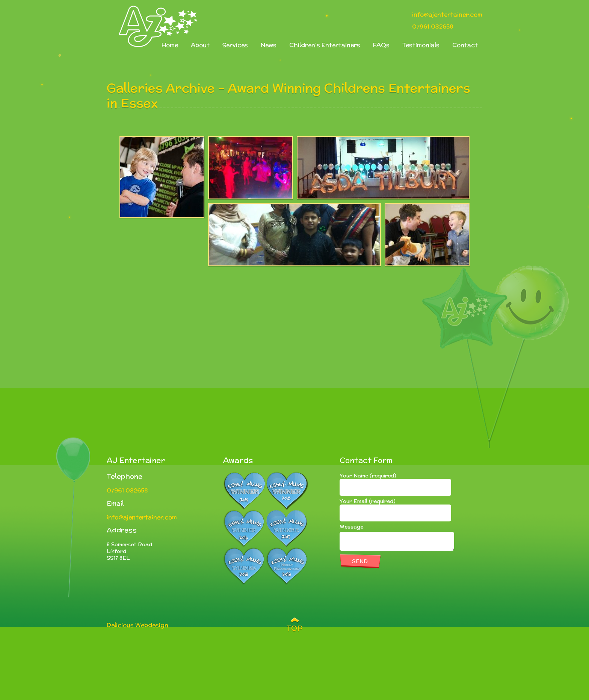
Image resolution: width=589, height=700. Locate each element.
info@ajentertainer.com (447, 14)
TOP (295, 628)
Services (235, 45)
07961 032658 (433, 27)
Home (170, 45)
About (200, 45)
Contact (465, 45)
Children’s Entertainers (325, 45)
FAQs (381, 45)
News (269, 45)
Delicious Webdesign (137, 625)
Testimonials (421, 45)
